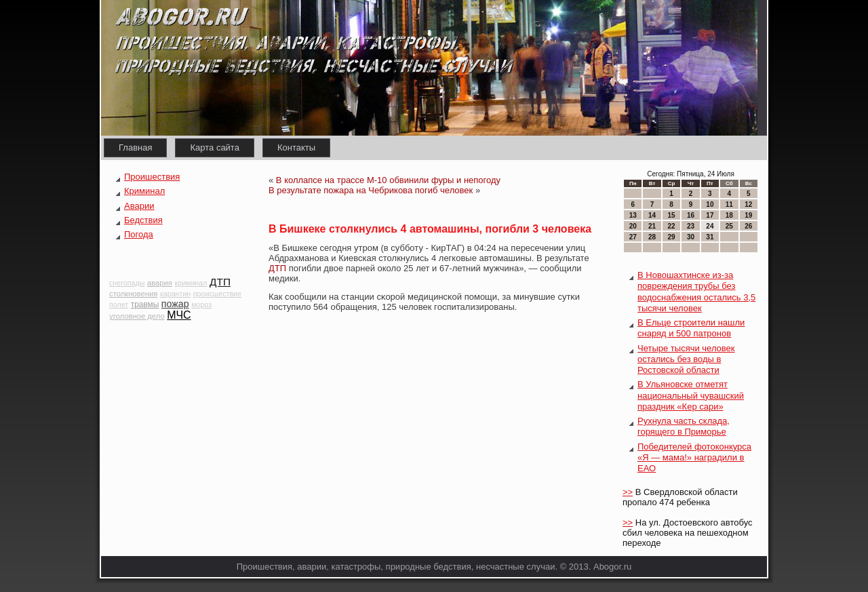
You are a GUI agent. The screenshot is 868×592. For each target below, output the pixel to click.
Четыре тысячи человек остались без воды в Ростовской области (686, 359)
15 (671, 215)
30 (691, 237)
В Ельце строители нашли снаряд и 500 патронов (691, 328)
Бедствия (143, 220)
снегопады (127, 283)
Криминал (144, 191)
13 (633, 215)
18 (729, 215)
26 (748, 226)
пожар (175, 304)
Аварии (139, 206)
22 (671, 226)
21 (652, 226)
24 (710, 226)
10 (710, 204)
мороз (201, 304)
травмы (145, 304)
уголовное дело (137, 316)
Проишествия (152, 177)
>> (628, 492)
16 (691, 215)
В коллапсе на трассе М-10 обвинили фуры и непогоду (388, 180)
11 (729, 204)
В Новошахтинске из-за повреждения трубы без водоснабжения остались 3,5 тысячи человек (696, 292)
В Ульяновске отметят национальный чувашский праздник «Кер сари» (691, 395)
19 (748, 215)
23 (691, 226)
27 (633, 237)
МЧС (179, 315)
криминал (191, 283)
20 (633, 226)
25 (729, 226)
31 (710, 237)
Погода (139, 234)
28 (652, 237)
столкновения (133, 294)
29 (671, 237)
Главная (135, 147)
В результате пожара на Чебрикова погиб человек (371, 190)
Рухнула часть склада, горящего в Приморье (684, 426)
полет (119, 304)
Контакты (296, 147)
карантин (175, 294)
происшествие (217, 294)
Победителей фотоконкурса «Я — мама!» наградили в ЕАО (694, 458)
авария (160, 283)
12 (748, 204)
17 (710, 215)
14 (652, 215)
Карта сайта (214, 147)
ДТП (220, 282)
